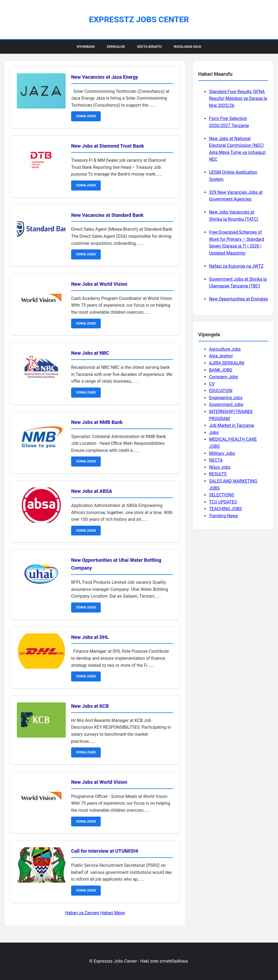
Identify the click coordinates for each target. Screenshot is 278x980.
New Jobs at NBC (90, 353)
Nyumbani (86, 47)
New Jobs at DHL (90, 637)
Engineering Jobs (226, 398)
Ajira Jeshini (221, 356)
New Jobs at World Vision (99, 284)
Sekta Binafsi (149, 47)
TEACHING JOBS (225, 509)
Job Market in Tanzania (231, 425)
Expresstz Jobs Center (139, 19)
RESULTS (218, 474)
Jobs (214, 432)
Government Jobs (226, 405)
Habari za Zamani (82, 913)
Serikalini (116, 47)
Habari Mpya (112, 913)
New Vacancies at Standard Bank (107, 215)
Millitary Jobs (222, 453)
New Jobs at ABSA (92, 491)
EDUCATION (221, 391)
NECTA (216, 460)
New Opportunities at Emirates (238, 299)
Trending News (223, 516)
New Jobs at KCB (90, 706)
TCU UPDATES (223, 502)
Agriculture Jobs (225, 349)
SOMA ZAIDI (86, 116)
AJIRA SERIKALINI (227, 363)
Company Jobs (224, 377)
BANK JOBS (221, 370)
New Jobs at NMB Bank (97, 422)
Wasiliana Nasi (187, 47)
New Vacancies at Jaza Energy (105, 77)
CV (212, 384)
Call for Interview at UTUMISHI (105, 851)
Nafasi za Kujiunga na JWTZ (236, 266)
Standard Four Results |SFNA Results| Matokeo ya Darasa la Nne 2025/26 (238, 99)
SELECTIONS (222, 495)
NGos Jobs (220, 467)
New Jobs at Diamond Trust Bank (108, 146)
